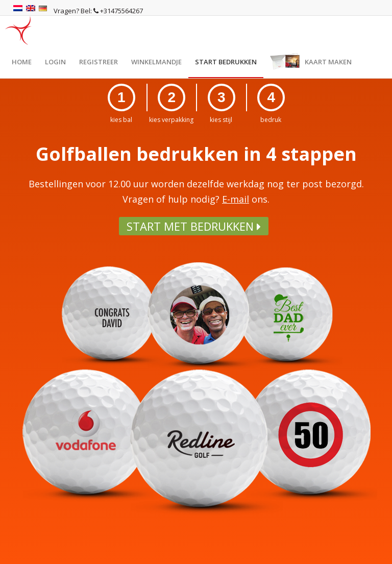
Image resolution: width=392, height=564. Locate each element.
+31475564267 (118, 11)
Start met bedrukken (194, 226)
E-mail (236, 199)
